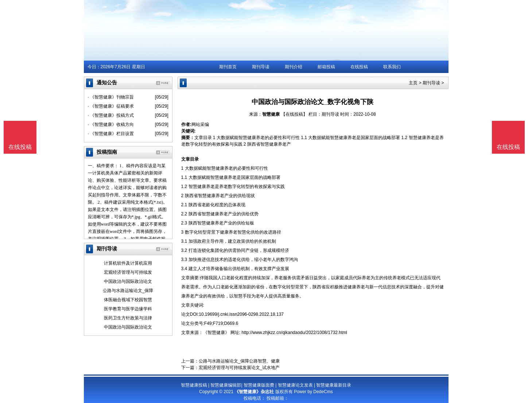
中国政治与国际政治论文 (128, 281)
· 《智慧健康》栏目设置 (111, 134)
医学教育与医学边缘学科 (128, 309)
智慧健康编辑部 (226, 385)
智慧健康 (271, 114)
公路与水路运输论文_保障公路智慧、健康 (239, 361)
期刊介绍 (294, 67)
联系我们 (392, 67)
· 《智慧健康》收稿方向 (111, 124)
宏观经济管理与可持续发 (128, 272)
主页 (413, 83)
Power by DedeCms (313, 392)
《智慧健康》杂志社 (254, 392)
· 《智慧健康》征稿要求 (111, 106)
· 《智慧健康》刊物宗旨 (111, 97)
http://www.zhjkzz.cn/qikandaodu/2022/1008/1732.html (295, 333)
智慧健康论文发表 (295, 385)
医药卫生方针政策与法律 (128, 318)
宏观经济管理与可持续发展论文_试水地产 (239, 368)
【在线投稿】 (294, 114)
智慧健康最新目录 (334, 385)
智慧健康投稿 (194, 385)
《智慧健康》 (216, 333)
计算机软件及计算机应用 (128, 263)
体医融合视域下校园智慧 (128, 300)
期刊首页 (228, 67)
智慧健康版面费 (259, 385)
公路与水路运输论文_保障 (128, 291)
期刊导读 (261, 67)
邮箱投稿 (326, 67)
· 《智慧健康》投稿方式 (111, 115)
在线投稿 (359, 67)
